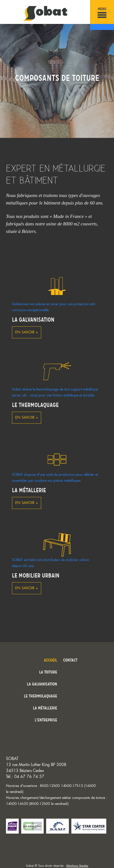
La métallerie (29, 490)
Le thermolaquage (35, 405)
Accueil (51, 660)
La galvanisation (33, 320)
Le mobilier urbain (36, 576)
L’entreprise (46, 720)
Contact (70, 660)
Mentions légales (77, 866)
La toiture (48, 672)
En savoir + (27, 332)
